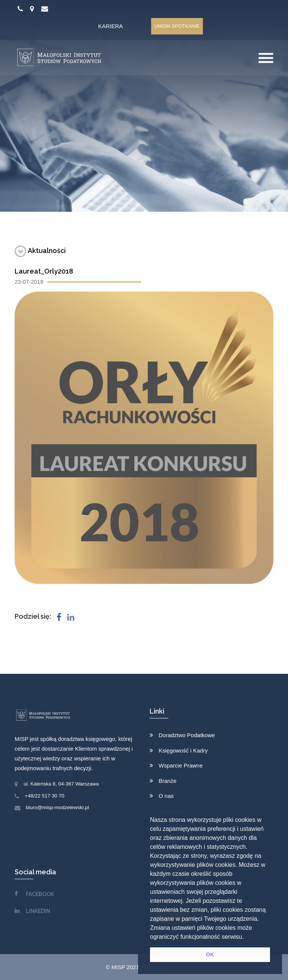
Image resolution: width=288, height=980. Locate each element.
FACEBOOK (40, 894)
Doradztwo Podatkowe (187, 735)
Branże (168, 781)
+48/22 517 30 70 (44, 796)
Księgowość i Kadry (183, 750)
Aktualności (40, 251)
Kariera (111, 26)
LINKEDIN (38, 911)
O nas (166, 796)
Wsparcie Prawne (181, 765)
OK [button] (210, 955)
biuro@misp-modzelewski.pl (57, 807)
